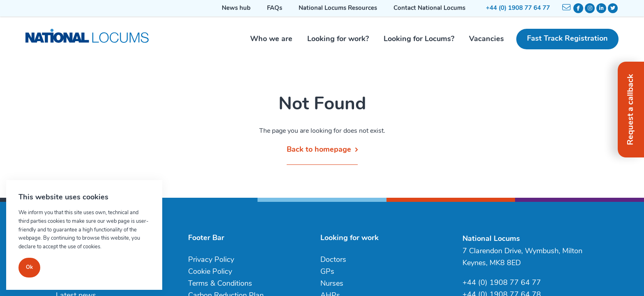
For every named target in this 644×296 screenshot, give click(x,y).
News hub (236, 8)
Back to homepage (319, 150)
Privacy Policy (211, 260)
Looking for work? (338, 39)
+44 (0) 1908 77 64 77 (518, 8)
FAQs (275, 8)
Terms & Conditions (220, 284)
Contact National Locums (429, 8)
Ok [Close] (29, 267)
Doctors (333, 260)
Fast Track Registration (567, 39)
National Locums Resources (338, 8)
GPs (327, 272)
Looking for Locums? (419, 39)
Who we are (271, 39)
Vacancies (486, 39)
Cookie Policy (210, 272)
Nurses (332, 284)
